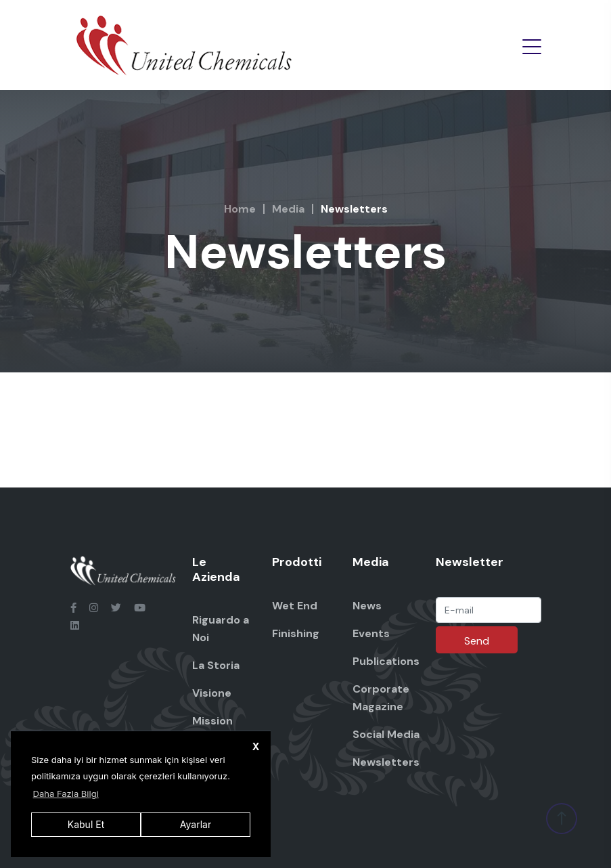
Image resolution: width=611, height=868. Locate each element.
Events (371, 633)
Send (477, 641)
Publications (386, 661)
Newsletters (386, 762)
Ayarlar (196, 824)
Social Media (386, 734)
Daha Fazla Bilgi (66, 794)
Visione (212, 693)
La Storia (216, 665)
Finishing (296, 633)
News (367, 606)
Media (288, 209)
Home (240, 209)
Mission (212, 721)
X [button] (256, 746)
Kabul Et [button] (86, 824)
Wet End (295, 606)
